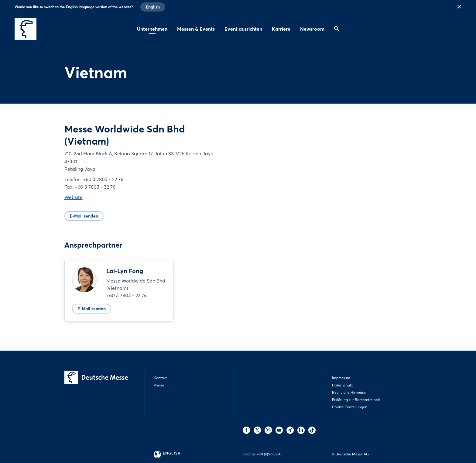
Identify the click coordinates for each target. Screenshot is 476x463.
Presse (159, 385)
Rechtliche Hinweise (349, 392)
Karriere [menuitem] (281, 29)
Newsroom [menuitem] (312, 29)
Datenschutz (342, 385)
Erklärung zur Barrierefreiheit (356, 400)
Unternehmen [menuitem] (152, 29)
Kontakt (160, 378)
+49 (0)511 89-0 (269, 454)
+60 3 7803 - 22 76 (127, 295)
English (153, 7)
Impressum (341, 378)
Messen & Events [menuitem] (196, 29)
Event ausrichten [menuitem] (243, 29)
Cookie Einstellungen (350, 407)
